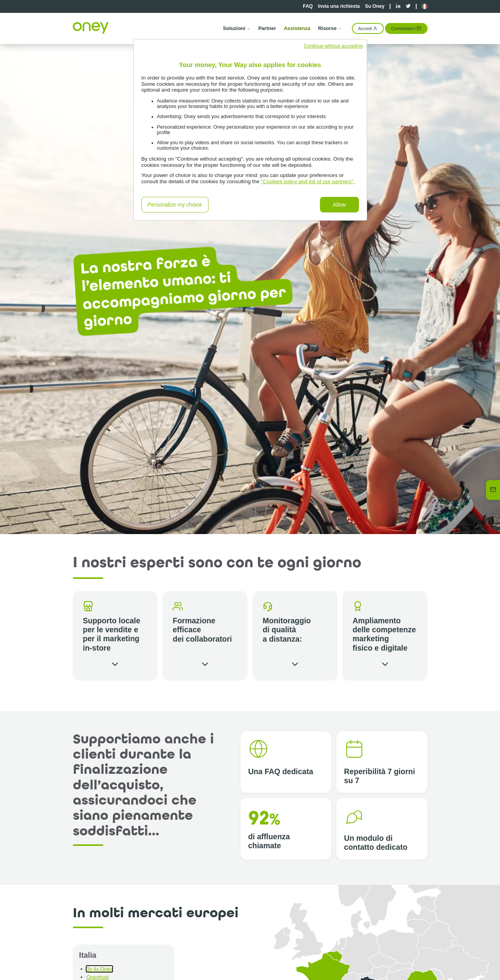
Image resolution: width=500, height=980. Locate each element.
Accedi (368, 28)
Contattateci (406, 28)
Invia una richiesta (339, 6)
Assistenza (297, 28)
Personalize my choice (175, 205)
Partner (267, 28)
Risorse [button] (330, 28)
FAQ (308, 6)
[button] (425, 6)
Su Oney (375, 6)
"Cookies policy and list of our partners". (308, 181)
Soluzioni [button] (237, 28)
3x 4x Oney (99, 969)
